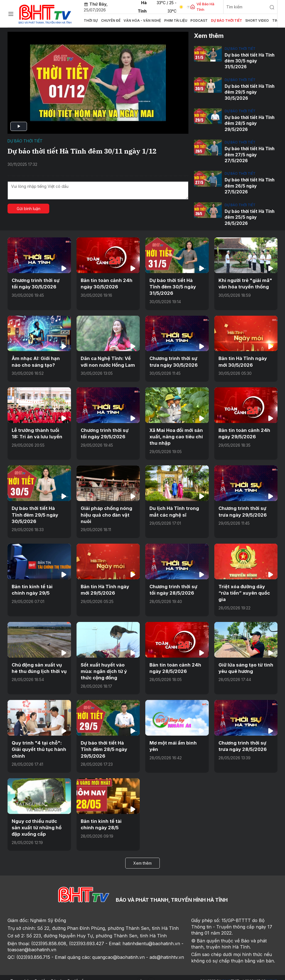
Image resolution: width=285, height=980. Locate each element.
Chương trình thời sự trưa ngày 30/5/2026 (173, 359)
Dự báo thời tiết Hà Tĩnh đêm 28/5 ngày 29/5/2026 (249, 123)
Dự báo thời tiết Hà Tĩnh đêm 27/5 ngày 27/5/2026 (249, 154)
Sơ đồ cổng (78, 974)
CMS (230, 974)
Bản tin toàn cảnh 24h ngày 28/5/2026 (174, 663)
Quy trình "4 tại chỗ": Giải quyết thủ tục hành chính (38, 743)
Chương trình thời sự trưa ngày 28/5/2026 (242, 740)
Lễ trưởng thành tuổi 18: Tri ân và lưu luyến (38, 430)
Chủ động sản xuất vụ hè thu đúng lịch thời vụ (39, 663)
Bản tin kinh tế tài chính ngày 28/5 (107, 818)
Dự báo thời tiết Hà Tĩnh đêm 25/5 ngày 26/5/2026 (249, 216)
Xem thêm (142, 856)
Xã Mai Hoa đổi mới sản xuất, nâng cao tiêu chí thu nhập (175, 433)
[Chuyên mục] (11, 14)
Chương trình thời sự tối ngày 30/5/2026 (38, 281)
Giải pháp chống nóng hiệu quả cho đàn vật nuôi (105, 511)
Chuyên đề (108, 21)
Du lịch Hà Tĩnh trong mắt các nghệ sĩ (173, 508)
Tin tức (258, 21)
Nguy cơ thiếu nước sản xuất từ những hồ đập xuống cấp (38, 821)
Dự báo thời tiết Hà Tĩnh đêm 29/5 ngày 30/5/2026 (249, 92)
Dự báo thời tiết (211, 21)
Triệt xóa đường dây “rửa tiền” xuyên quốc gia (243, 588)
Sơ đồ (40, 974)
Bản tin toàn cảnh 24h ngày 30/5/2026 (105, 281)
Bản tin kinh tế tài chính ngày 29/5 (38, 585)
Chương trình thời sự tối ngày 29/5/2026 (107, 430)
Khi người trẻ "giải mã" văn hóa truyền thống (243, 281)
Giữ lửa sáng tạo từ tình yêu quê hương (244, 663)
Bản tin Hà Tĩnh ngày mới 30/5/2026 (246, 359)
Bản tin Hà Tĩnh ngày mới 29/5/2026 (108, 585)
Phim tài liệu (166, 21)
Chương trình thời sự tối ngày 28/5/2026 (176, 585)
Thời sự (90, 21)
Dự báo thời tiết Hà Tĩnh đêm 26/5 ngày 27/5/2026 (249, 185)
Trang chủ (20, 974)
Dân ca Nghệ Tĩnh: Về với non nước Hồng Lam (107, 359)
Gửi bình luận (29, 209)
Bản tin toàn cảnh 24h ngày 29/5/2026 (243, 430)
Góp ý (56, 974)
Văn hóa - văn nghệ (136, 21)
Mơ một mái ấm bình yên (176, 737)
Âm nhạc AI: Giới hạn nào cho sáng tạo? (39, 359)
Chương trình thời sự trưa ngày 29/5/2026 (242, 508)
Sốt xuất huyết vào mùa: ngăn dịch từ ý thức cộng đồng (108, 666)
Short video (238, 21)
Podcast (187, 21)
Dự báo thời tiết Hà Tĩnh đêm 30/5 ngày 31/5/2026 (249, 61)
